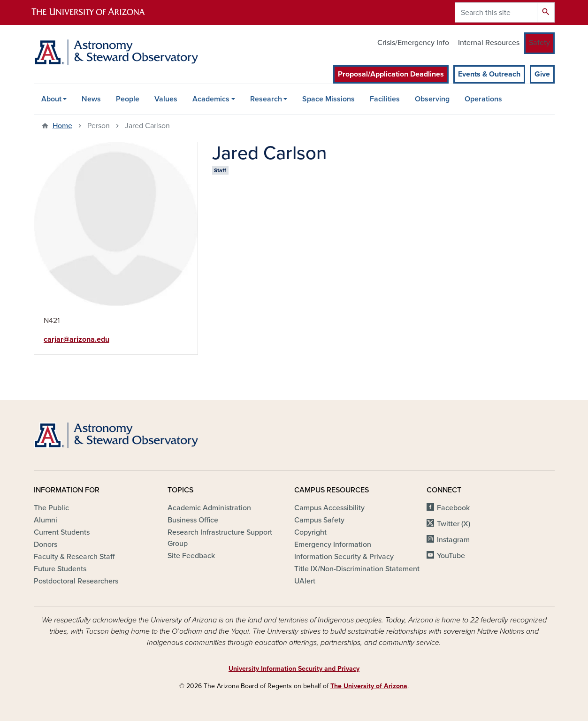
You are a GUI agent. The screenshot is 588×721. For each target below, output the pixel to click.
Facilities (385, 99)
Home (62, 126)
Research (266, 99)
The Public (51, 508)
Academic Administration (209, 508)
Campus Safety (319, 520)
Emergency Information (333, 545)
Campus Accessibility (329, 508)
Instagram (453, 540)
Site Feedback (191, 556)
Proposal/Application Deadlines (391, 74)
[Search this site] (496, 12)
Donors (46, 545)
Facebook (453, 508)
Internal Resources (489, 43)
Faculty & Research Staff (74, 557)
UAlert (305, 581)
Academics (211, 99)
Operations (483, 99)
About (51, 99)
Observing (432, 99)
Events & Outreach (489, 74)
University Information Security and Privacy (294, 669)
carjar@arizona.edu (76, 339)
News (91, 99)
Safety (539, 43)
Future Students (60, 569)
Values (166, 99)
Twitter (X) (454, 524)
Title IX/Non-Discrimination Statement (357, 569)
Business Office (193, 520)
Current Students (62, 532)
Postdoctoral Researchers (76, 581)
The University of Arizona (369, 686)
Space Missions (328, 99)
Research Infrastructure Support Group (220, 538)
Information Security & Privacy (344, 557)
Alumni (46, 520)
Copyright (310, 532)
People (128, 99)
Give (542, 74)
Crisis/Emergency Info (413, 43)
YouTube (451, 556)
